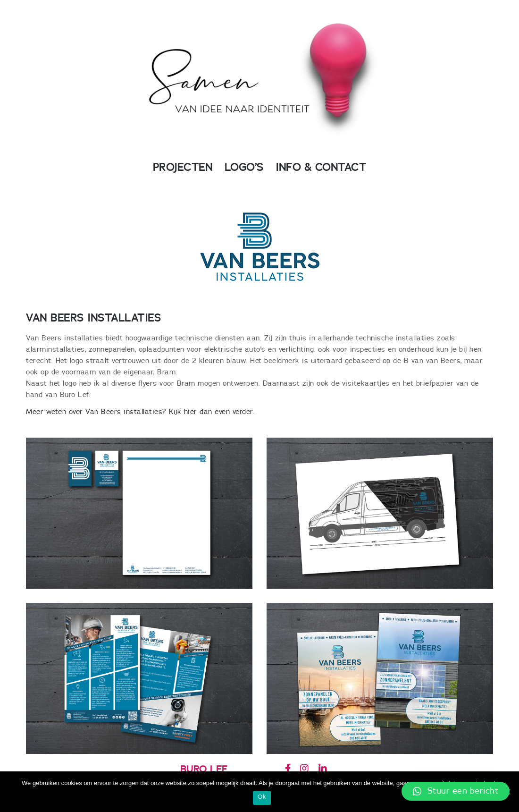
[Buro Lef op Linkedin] (322, 769)
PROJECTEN (183, 168)
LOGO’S (244, 168)
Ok (262, 797)
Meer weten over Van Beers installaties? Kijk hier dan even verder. (140, 412)
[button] (456, 791)
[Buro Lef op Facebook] (288, 769)
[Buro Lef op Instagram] (304, 769)
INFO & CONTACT (321, 168)
